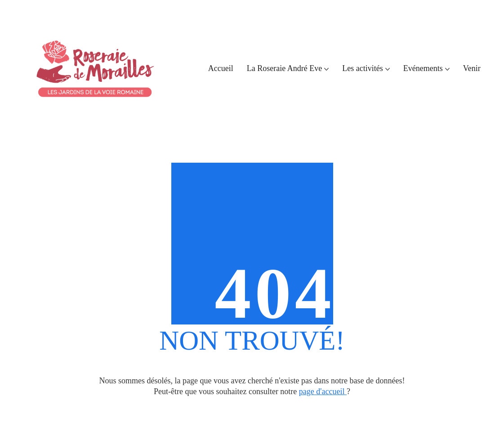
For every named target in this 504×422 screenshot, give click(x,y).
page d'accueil (323, 391)
